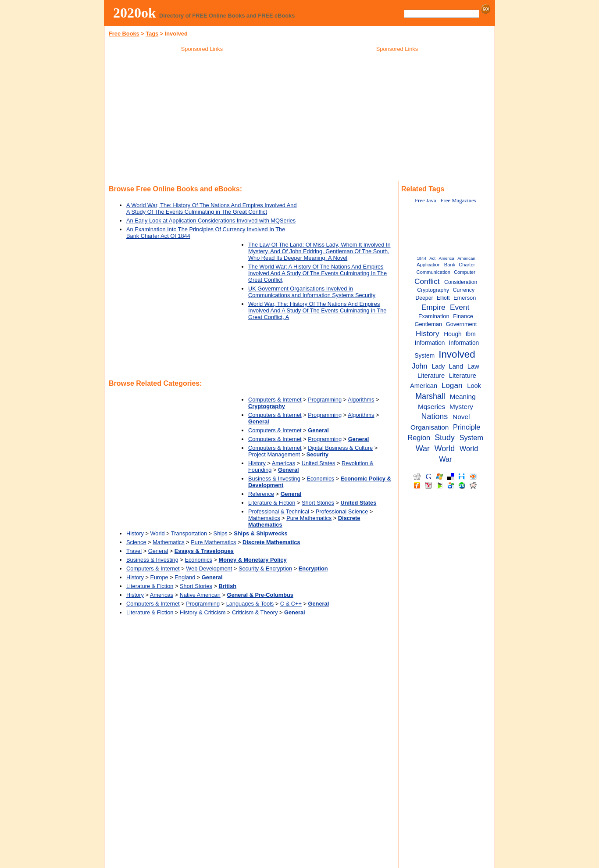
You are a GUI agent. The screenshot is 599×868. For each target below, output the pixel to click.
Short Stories (318, 503)
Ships (221, 533)
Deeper (424, 298)
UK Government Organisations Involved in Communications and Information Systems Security (312, 292)
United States (319, 463)
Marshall (430, 396)
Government (462, 324)
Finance (463, 316)
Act (432, 258)
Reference (261, 494)
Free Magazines (458, 201)
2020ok (135, 13)
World (157, 533)
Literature (431, 376)
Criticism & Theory (255, 612)
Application (429, 265)
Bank (450, 265)
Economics (320, 479)
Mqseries (431, 407)
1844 (421, 258)
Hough (453, 334)
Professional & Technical (279, 511)
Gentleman (428, 324)
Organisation (430, 427)
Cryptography (433, 290)
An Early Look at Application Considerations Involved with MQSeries (211, 221)
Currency (464, 290)
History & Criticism (203, 612)
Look (474, 386)
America (447, 258)
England (185, 577)
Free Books (124, 34)
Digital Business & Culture (340, 448)
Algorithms (361, 400)
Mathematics (264, 518)
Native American (200, 595)
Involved (457, 354)
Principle (467, 427)
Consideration (461, 282)
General (158, 551)
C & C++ (291, 604)
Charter (467, 265)
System (471, 438)
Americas (283, 463)
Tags (152, 34)
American (466, 258)
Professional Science (342, 511)
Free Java (426, 201)
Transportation (189, 533)
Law (473, 366)
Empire (433, 307)
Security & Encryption (265, 569)
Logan (452, 385)
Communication (433, 272)
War (423, 448)
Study (445, 438)
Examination (434, 316)
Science (136, 542)
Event (460, 307)
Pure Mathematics (309, 518)
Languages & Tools (250, 604)
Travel (134, 551)
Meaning (463, 396)
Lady (439, 367)
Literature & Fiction (272, 503)
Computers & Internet (275, 400)
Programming (325, 400)
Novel (461, 417)
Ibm (471, 334)
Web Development (209, 569)
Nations (434, 416)
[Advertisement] (202, 118)
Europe (159, 577)
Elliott (443, 298)
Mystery (461, 407)
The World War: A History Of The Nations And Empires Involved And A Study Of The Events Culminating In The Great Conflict (317, 273)
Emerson (465, 298)
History (257, 463)
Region (419, 438)
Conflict (427, 281)
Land (456, 366)
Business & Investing (274, 479)
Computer (465, 272)
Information (430, 343)
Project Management (274, 454)
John (419, 366)
